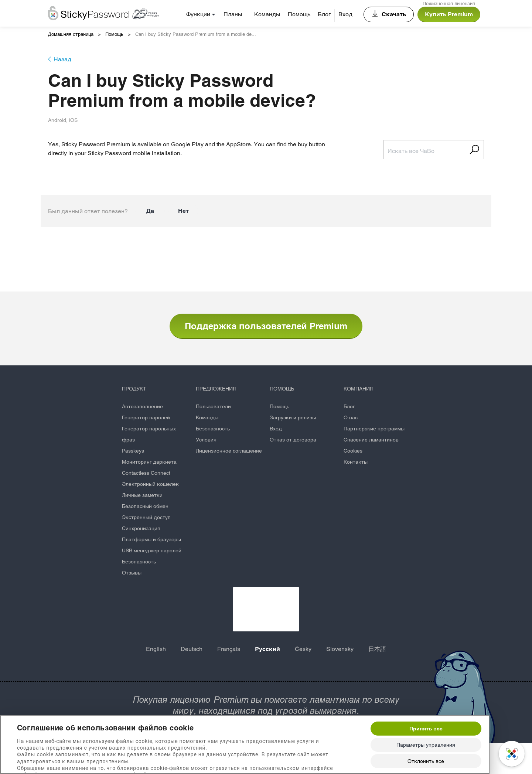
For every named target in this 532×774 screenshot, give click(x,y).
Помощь (299, 14)
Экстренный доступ (146, 517)
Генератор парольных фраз (149, 434)
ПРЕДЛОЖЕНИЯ (216, 389)
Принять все (426, 729)
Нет (183, 211)
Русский (267, 649)
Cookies (353, 451)
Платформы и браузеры (151, 539)
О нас (351, 417)
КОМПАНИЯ (359, 389)
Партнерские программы (374, 429)
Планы (233, 14)
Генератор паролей (146, 417)
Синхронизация (141, 528)
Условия (206, 440)
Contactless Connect (146, 473)
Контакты (356, 462)
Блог (324, 14)
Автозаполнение (142, 406)
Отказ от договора (293, 440)
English (156, 649)
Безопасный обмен (145, 506)
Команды (267, 14)
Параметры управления (426, 745)
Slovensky (340, 649)
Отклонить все (426, 761)
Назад (62, 59)
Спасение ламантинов (371, 440)
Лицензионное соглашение (229, 451)
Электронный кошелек (150, 484)
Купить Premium (449, 14)
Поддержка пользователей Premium (266, 326)
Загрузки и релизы (293, 417)
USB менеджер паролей (152, 550)
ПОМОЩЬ (282, 389)
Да (150, 211)
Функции (198, 14)
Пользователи (213, 406)
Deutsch (192, 649)
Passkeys (133, 451)
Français (229, 649)
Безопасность (139, 562)
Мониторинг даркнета (149, 462)
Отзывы (132, 573)
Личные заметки (142, 495)
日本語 (377, 649)
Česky (303, 649)
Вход (345, 14)
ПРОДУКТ (134, 389)
